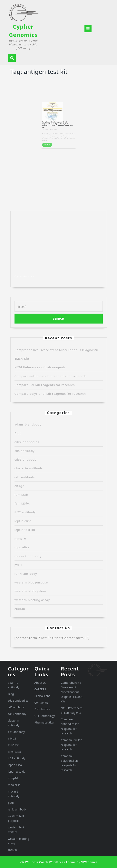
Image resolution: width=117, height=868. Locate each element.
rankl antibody (26, 574)
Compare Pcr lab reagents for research (45, 385)
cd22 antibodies (27, 442)
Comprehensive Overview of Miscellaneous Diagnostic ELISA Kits (72, 692)
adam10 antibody (28, 424)
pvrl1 (18, 565)
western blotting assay (32, 600)
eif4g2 (19, 486)
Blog (18, 433)
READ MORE (53, 124)
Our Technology (45, 716)
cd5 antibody (25, 451)
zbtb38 (20, 609)
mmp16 (20, 538)
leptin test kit (25, 530)
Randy (52, 116)
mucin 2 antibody (28, 556)
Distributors (42, 709)
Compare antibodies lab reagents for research (50, 376)
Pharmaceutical (44, 722)
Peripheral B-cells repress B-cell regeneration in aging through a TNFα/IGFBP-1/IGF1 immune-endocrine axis (58, 113)
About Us (40, 683)
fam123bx (22, 503)
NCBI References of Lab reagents (40, 367)
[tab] (88, 29)
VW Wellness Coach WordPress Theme (48, 862)
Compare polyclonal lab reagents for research (50, 394)
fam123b (21, 495)
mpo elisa (22, 547)
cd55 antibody (26, 459)
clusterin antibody (29, 468)
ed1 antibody (25, 477)
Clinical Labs (42, 696)
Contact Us (41, 703)
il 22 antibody (25, 512)
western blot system (30, 591)
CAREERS (40, 689)
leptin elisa (23, 521)
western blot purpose (31, 582)
